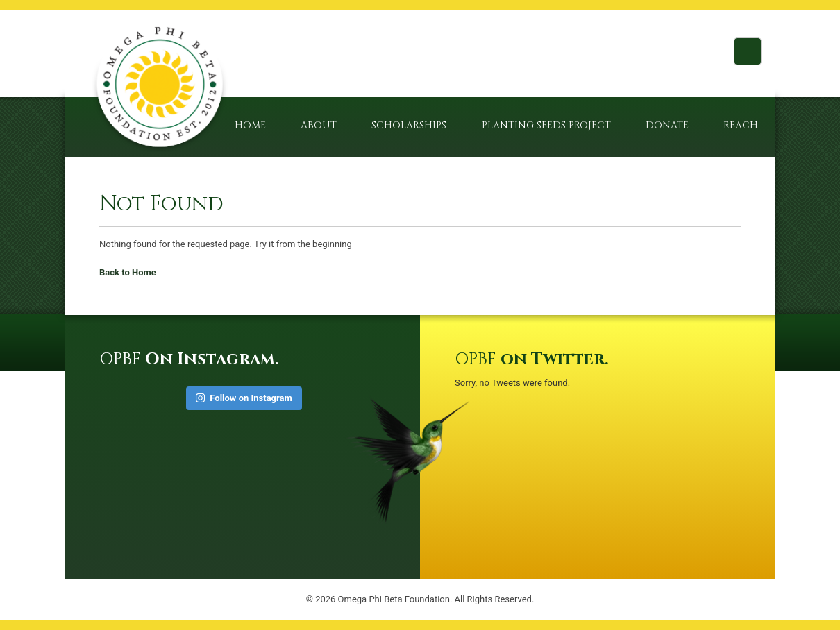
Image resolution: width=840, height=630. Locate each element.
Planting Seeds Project (546, 125)
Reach (741, 125)
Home (250, 125)
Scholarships (409, 125)
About (319, 125)
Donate (667, 125)
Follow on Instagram (244, 398)
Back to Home (128, 272)
